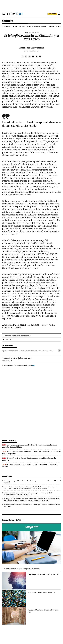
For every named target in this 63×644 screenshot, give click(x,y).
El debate (30, 27)
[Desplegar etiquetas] (59, 350)
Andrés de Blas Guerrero (32, 48)
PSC (52, 351)
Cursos (31, 527)
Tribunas (14, 27)
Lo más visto (7, 476)
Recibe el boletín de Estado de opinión (18, 336)
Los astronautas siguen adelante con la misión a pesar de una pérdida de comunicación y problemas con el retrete (28, 494)
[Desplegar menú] (4, 14)
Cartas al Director (40, 27)
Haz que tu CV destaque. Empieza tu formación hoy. (43, 611)
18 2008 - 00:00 (31, 51)
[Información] (38, 33)
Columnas (22, 27)
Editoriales (6, 27)
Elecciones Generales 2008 (29, 351)
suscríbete (52, 14)
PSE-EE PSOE (44, 351)
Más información (7, 361)
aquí (34, 365)
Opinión (8, 21)
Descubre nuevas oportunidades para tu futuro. (43, 592)
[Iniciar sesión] (59, 14)
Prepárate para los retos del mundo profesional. (43, 574)
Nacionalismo (14, 351)
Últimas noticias (9, 441)
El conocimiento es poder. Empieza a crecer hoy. (22, 569)
